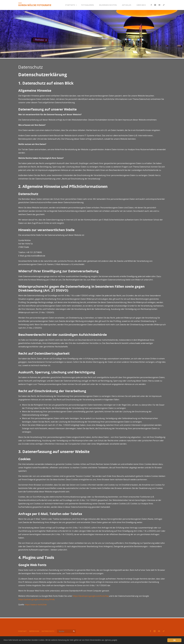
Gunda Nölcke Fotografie (35, 5)
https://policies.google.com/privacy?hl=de (36, 599)
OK (174, 640)
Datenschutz (48, 631)
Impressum (34, 631)
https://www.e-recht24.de (36, 605)
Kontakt (22, 631)
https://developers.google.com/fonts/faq (91, 596)
